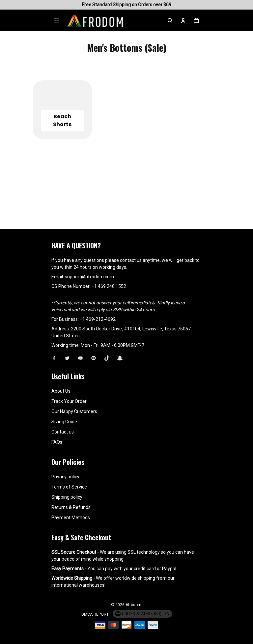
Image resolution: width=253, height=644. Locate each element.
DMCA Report (95, 614)
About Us (61, 391)
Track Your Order (69, 401)
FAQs (57, 442)
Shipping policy (67, 497)
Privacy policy (65, 477)
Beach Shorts (62, 120)
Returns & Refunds (71, 507)
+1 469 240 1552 (109, 286)
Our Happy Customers (74, 411)
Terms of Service (69, 487)
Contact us (63, 432)
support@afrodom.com (89, 277)
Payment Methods (71, 518)
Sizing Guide (64, 422)
